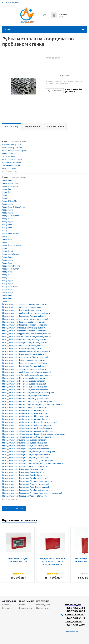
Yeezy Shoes (7, 192)
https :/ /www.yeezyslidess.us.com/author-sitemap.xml (25, 496)
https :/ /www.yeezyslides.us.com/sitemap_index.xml (24, 322)
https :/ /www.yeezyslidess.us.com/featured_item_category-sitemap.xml (32, 493)
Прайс (22, 605)
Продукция (43, 601)
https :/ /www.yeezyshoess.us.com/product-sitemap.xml (25, 390)
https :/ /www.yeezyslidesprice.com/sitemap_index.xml (25, 325)
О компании (9, 601)
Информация (27, 601)
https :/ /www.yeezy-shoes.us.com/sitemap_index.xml (24, 331)
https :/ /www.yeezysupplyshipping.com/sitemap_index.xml (26, 334)
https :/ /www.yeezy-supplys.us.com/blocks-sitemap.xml (25, 446)
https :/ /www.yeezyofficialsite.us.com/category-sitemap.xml (27, 425)
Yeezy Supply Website (11, 254)
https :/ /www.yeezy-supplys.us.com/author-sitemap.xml (25, 466)
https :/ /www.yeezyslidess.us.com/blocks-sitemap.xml (24, 475)
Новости (6, 605)
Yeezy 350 (6, 198)
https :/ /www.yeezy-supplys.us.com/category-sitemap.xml (26, 455)
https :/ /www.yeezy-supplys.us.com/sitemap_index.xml (25, 304)
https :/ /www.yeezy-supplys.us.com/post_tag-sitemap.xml (26, 458)
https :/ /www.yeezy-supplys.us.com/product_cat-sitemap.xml (28, 461)
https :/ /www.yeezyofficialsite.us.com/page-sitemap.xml (26, 413)
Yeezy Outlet (8, 251)
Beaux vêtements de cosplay (14, 151)
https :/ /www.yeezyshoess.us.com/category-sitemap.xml (26, 396)
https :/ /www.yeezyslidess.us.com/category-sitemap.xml (26, 484)
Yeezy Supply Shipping (11, 183)
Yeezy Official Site (10, 201)
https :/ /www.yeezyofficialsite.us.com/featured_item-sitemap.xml (30, 422)
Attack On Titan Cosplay (12, 159)
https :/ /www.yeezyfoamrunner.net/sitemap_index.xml (25, 319)
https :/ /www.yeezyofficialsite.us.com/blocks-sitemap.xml (26, 416)
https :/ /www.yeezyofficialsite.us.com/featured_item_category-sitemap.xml (34, 434)
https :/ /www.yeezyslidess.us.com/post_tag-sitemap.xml (25, 487)
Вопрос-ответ (26, 608)
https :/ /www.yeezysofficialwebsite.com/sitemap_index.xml (27, 337)
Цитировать (12, 172)
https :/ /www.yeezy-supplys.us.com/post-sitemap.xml (24, 440)
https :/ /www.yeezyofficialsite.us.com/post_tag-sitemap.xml (27, 428)
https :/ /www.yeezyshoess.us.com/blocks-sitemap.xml (24, 387)
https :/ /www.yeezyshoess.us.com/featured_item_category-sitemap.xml (32, 404)
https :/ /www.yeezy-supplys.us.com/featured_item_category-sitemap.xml (33, 463)
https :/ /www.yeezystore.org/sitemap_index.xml (22, 310)
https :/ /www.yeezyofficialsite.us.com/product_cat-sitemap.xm (28, 431)
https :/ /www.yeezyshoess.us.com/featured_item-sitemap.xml (28, 393)
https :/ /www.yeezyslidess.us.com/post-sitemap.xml (24, 469)
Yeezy (5, 195)
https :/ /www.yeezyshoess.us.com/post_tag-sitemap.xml (26, 399)
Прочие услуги (43, 608)
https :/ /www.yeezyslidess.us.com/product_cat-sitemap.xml (27, 490)
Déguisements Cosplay (11, 162)
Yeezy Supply (8, 204)
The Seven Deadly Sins (11, 165)
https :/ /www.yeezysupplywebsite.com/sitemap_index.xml (26, 313)
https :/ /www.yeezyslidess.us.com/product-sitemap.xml (25, 478)
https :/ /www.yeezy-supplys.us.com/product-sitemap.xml (26, 449)
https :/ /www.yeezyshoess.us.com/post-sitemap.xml (24, 381)
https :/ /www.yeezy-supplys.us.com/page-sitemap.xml (24, 443)
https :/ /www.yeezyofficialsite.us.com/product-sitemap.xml (27, 419)
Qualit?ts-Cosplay (9, 154)
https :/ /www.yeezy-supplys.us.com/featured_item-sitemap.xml (28, 452)
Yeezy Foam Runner (10, 186)
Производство (43, 605)
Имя (4, 172)
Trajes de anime (9, 157)
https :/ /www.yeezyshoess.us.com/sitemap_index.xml (24, 340)
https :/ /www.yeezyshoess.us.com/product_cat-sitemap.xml (27, 402)
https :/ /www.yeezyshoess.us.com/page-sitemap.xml (24, 384)
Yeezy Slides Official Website (14, 207)
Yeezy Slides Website (11, 233)
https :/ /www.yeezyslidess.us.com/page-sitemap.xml (24, 472)
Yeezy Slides (7, 180)
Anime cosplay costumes (12, 148)
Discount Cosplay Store (12, 145)
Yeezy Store (7, 257)
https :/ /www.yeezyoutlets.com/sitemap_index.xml (23, 307)
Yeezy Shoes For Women (12, 245)
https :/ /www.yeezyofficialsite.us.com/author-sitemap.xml (26, 437)
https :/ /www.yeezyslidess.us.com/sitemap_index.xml (24, 316)
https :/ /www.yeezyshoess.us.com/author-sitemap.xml (25, 407)
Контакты (7, 608)
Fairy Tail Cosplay (9, 168)
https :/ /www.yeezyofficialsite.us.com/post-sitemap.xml (25, 410)
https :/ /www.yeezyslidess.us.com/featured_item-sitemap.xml (28, 481)
